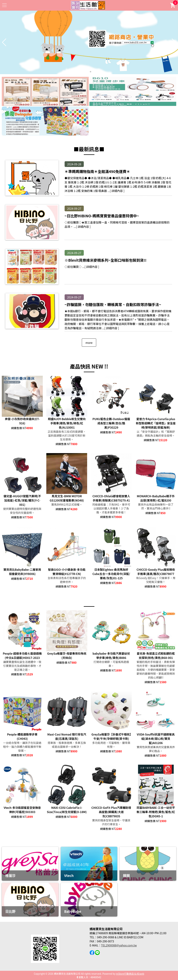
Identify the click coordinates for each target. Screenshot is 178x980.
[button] (88, 72)
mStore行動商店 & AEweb (130, 974)
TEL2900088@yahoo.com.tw (119, 945)
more (89, 343)
